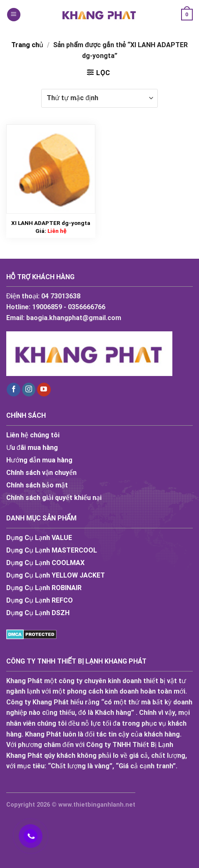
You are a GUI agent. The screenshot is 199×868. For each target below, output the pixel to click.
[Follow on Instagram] (29, 390)
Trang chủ (27, 45)
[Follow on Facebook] (14, 390)
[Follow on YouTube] (44, 390)
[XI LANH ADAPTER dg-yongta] (51, 169)
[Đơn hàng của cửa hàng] (99, 98)
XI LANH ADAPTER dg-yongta (51, 223)
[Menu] (14, 15)
